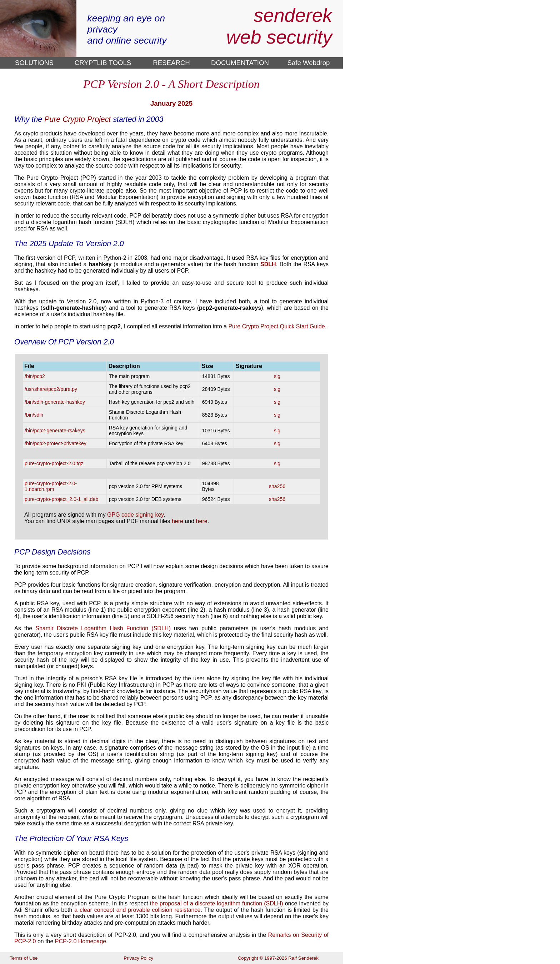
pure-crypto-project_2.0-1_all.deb (61, 499)
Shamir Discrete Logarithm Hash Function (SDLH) (103, 628)
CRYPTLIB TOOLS (103, 63)
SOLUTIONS (34, 63)
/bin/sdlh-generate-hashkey (55, 402)
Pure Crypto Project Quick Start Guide (276, 326)
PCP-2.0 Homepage (81, 941)
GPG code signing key (135, 515)
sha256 (277, 486)
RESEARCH (171, 63)
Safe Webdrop (309, 63)
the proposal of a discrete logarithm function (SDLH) (217, 903)
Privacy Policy (138, 958)
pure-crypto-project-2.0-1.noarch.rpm (51, 486)
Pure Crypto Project (77, 119)
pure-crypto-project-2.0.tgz (54, 463)
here (177, 521)
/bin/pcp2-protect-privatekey (56, 443)
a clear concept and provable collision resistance (137, 910)
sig (277, 376)
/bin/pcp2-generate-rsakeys (55, 431)
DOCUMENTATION (240, 63)
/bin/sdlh (34, 415)
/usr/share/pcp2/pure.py (51, 389)
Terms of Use (24, 958)
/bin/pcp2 (35, 376)
